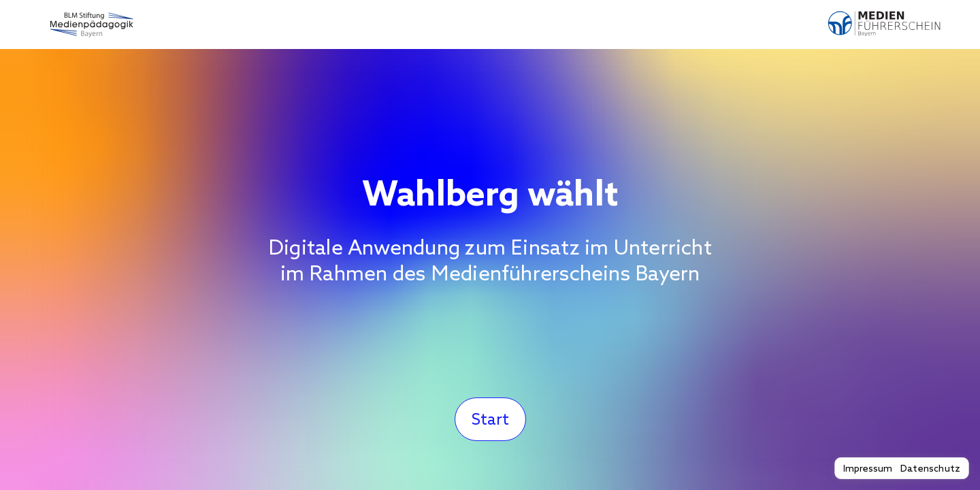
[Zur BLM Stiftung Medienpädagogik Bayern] (90, 24)
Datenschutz (930, 468)
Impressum (868, 468)
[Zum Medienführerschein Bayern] (890, 24)
